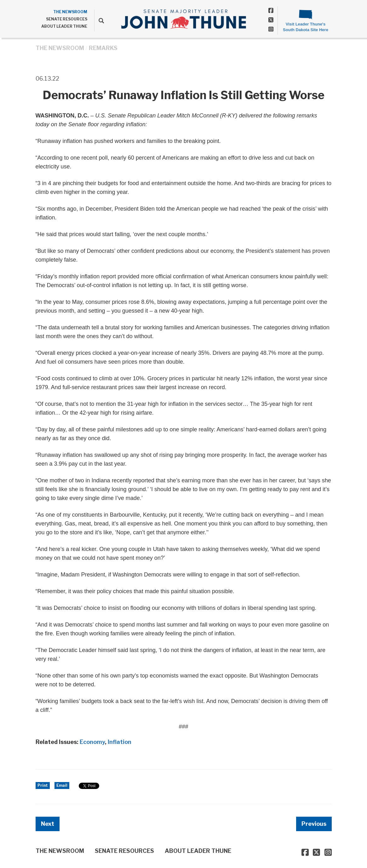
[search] (99, 20)
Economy (92, 742)
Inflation (120, 742)
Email (62, 785)
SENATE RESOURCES (67, 19)
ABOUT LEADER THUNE (64, 26)
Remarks (103, 48)
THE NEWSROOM (70, 12)
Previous (314, 824)
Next (48, 824)
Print (43, 785)
